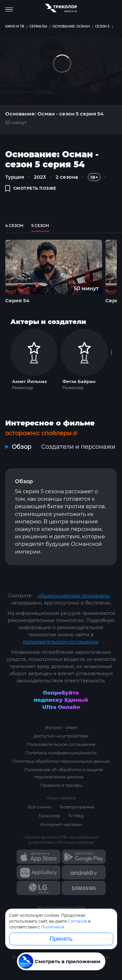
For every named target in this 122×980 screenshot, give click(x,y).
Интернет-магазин (61, 824)
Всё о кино (40, 807)
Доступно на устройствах (61, 736)
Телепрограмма (77, 807)
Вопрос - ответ (61, 727)
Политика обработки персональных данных (61, 761)
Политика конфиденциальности (61, 753)
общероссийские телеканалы (74, 596)
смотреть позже (31, 188)
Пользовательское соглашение (61, 744)
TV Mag (76, 816)
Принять (61, 939)
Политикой (53, 927)
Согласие (77, 921)
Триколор (49, 816)
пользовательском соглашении (61, 642)
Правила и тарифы (61, 785)
